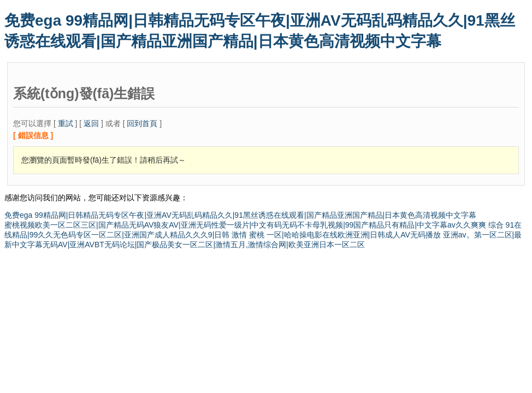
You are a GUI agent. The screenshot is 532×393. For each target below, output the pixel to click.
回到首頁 (142, 123)
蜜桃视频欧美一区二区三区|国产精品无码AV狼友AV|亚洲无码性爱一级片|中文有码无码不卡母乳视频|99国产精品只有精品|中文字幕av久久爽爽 (245, 225)
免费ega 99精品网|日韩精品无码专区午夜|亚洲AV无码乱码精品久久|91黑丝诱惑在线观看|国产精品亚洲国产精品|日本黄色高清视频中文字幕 (240, 215)
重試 (66, 123)
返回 (91, 123)
